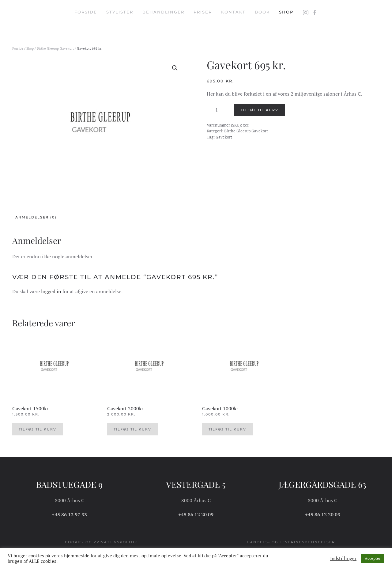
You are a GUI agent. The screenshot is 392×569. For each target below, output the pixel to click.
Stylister (120, 12)
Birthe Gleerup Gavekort (55, 48)
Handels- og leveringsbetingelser (291, 542)
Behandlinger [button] (163, 12)
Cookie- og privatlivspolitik (101, 542)
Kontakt (233, 12)
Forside (86, 12)
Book (262, 12)
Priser (203, 12)
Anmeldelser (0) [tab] (36, 217)
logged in (51, 291)
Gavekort (224, 137)
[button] (175, 68)
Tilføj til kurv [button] (38, 429)
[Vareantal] (219, 110)
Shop (286, 12)
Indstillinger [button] (343, 559)
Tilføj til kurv (260, 110)
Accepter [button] (373, 558)
